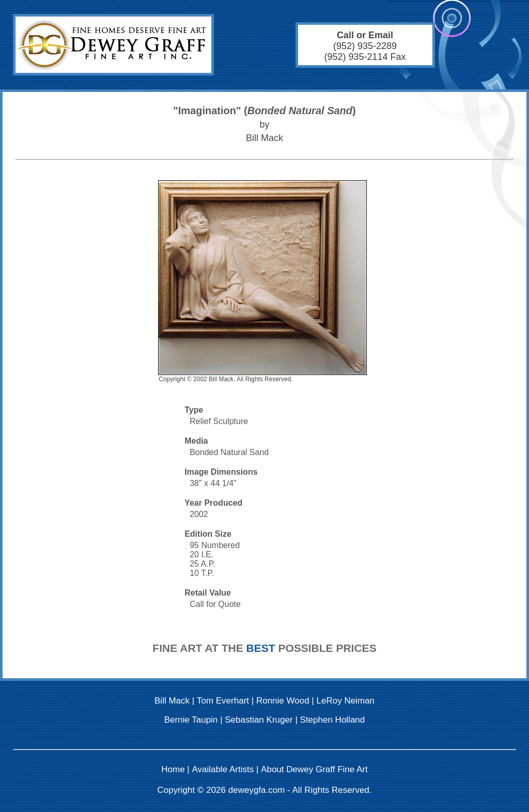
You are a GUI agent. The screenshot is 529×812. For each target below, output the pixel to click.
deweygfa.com (257, 790)
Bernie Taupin (191, 720)
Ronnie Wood (283, 701)
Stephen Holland (333, 720)
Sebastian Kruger (259, 720)
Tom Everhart (223, 701)
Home (173, 769)
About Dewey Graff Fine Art (314, 769)
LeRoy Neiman (346, 701)
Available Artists (223, 769)
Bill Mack (172, 701)
